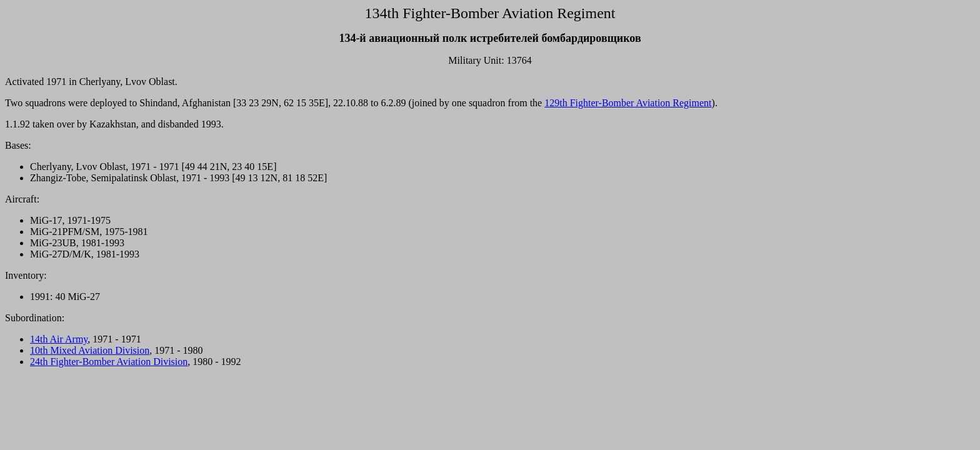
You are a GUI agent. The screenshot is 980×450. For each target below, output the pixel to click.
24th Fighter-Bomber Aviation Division (109, 362)
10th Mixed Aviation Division (90, 350)
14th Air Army (59, 339)
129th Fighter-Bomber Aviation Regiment (628, 103)
